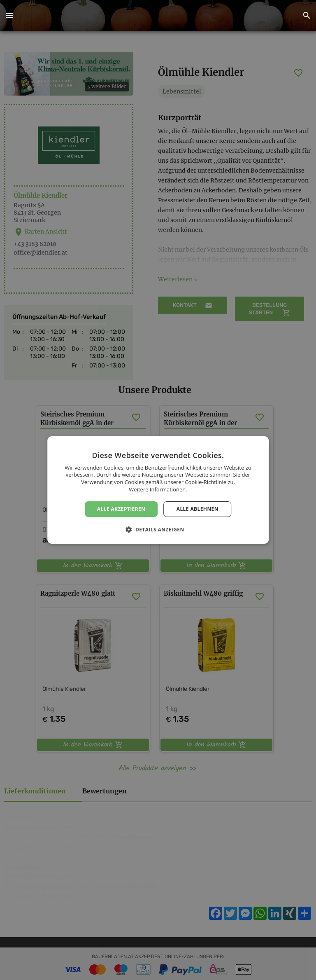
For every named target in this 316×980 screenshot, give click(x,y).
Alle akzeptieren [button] (121, 509)
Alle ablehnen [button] (197, 509)
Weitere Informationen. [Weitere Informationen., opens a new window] (158, 489)
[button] (9, 16)
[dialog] (158, 490)
